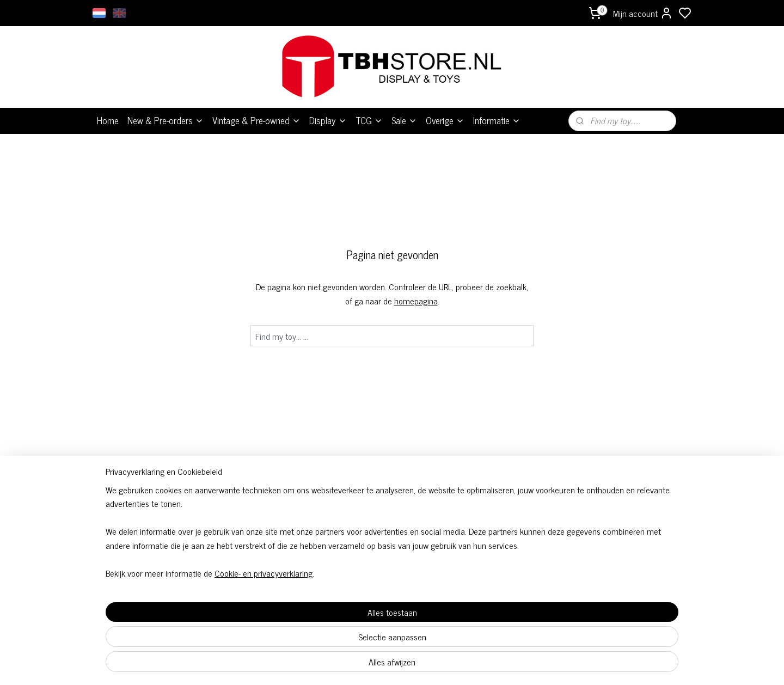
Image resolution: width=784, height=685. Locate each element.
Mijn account (643, 13)
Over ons (512, 520)
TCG (369, 120)
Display (328, 120)
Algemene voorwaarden (392, 520)
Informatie (497, 120)
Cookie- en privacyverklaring (250, 664)
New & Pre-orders (166, 120)
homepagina (416, 301)
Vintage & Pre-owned (256, 120)
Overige (445, 120)
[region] (320, 623)
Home (108, 120)
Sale (404, 120)
